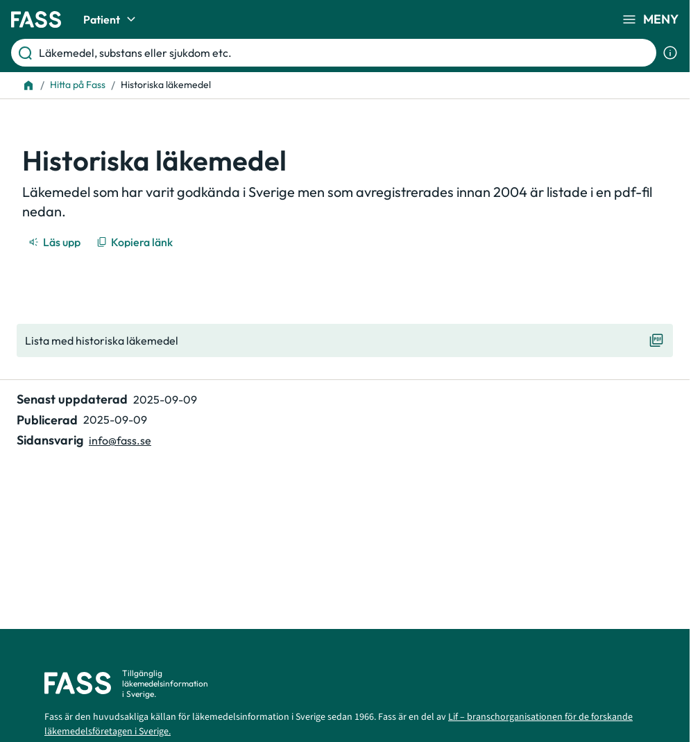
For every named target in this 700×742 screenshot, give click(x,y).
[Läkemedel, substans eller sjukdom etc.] (345, 53)
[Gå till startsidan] (36, 19)
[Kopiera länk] (136, 242)
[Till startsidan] (28, 85)
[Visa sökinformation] (670, 53)
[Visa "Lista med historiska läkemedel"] (345, 340)
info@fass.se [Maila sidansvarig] (120, 440)
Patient (111, 19)
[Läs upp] (56, 242)
